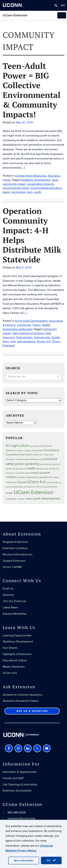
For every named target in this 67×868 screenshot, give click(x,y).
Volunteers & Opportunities (20, 772)
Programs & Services (15, 542)
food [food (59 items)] (47, 459)
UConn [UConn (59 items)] (22, 482)
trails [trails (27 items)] (14, 483)
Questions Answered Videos (20, 701)
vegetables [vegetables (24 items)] (11, 499)
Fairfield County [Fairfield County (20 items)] (23, 459)
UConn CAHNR (12, 567)
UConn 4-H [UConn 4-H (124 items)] (36, 482)
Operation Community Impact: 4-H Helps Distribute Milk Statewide (32, 235)
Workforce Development (18, 642)
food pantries (24, 337)
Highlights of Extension (17, 654)
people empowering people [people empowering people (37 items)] (33, 477)
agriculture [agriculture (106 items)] (20, 446)
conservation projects (41, 184)
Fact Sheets (10, 648)
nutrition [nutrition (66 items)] (11, 477)
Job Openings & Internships (20, 785)
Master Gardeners (14, 667)
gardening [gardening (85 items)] (32, 464)
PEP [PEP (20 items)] (50, 477)
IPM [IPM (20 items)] (38, 469)
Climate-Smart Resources (31, 176)
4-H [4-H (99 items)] (8, 446)
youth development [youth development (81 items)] (46, 499)
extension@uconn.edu (22, 818)
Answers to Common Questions (22, 695)
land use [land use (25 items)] (44, 469)
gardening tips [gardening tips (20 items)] (46, 464)
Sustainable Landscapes (18, 329)
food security (42, 337)
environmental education (46, 188)
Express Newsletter (15, 614)
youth (38, 192)
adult (55, 180)
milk (13, 342)
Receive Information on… (18, 554)
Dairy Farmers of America (28, 333)
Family (7, 180)
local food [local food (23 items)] (10, 473)
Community (24, 325)
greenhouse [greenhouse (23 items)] (21, 469)
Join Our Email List (14, 601)
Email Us (8, 589)
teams (6, 192)
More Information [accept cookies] (24, 861)
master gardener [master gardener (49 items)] (41, 473)
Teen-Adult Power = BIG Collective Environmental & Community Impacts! (32, 90)
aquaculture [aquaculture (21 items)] (35, 446)
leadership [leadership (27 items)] (54, 469)
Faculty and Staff (13, 778)
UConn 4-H (44, 342)
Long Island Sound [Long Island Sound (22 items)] (22, 473)
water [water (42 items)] (29, 499)
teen (30, 192)
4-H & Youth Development (31, 321)
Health (46, 325)
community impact (14, 184)
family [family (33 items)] (33, 459)
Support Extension (14, 561)
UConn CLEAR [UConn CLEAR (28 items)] (43, 487)
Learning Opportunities (17, 635)
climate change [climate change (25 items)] (23, 451)
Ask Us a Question (32, 711)
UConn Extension (15, 15)
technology (19, 192)
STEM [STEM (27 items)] (8, 483)
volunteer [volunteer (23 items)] (21, 499)
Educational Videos (15, 660)
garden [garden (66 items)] (19, 464)
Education (54, 176)
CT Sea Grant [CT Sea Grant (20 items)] (48, 455)
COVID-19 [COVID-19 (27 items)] (37, 455)
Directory (8, 595)
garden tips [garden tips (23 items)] (10, 469)
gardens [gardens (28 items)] (56, 464)
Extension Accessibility (17, 791)
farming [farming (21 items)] (40, 459)
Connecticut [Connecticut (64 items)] (51, 450)
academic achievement (36, 180)
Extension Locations (15, 548)
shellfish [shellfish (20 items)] (56, 477)
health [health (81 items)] (31, 468)
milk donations (26, 342)
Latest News (10, 607)
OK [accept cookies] (51, 860)
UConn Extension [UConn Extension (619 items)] (34, 492)
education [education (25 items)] (11, 459)
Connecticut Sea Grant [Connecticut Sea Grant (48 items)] (19, 454)
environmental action (16, 188)
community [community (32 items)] (37, 451)
